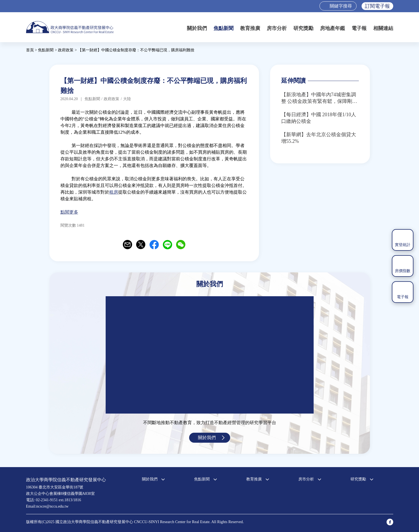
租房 (114, 192)
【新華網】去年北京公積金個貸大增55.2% (319, 138)
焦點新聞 (224, 28)
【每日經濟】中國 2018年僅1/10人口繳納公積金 (319, 118)
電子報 (359, 28)
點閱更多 (69, 212)
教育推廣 (250, 28)
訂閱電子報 (377, 6)
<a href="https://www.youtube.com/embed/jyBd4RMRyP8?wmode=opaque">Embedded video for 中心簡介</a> (210, 355)
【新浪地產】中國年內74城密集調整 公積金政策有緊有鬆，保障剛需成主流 (319, 98)
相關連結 (383, 28)
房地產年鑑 (332, 28)
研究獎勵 (303, 28)
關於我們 (197, 28)
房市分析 (277, 28)
